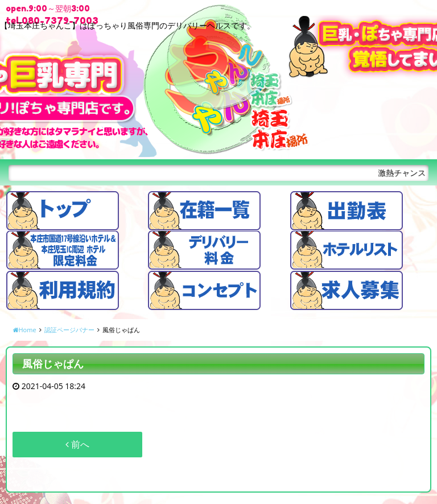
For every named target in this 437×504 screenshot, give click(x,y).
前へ (77, 444)
